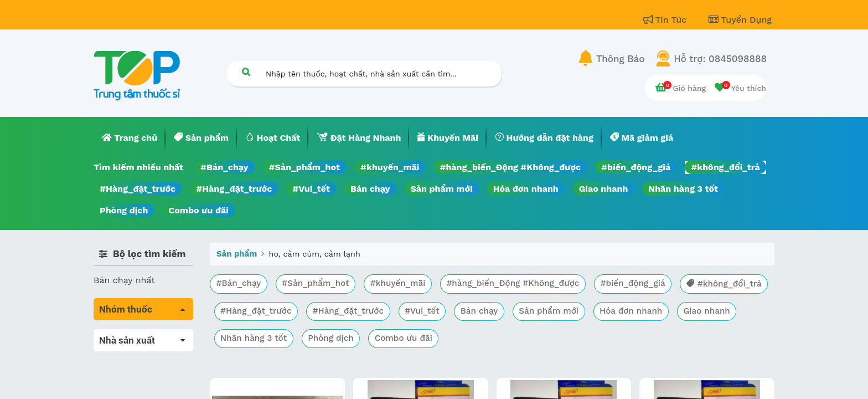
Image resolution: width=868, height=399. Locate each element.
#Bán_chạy (224, 167)
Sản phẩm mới (442, 189)
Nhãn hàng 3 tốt (683, 189)
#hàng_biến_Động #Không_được (510, 167)
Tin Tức (666, 20)
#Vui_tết (311, 189)
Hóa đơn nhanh (526, 189)
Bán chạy (370, 189)
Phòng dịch (124, 210)
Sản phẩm (237, 254)
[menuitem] (130, 138)
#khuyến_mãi (390, 167)
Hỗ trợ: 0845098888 (720, 59)
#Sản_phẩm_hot (304, 167)
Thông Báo (620, 59)
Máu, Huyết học (127, 351)
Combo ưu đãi (198, 210)
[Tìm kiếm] (246, 72)
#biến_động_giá (636, 167)
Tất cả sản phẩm (129, 336)
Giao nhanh (604, 189)
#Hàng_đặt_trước (138, 189)
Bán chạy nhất (124, 280)
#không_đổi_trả (725, 167)
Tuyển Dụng (740, 20)
